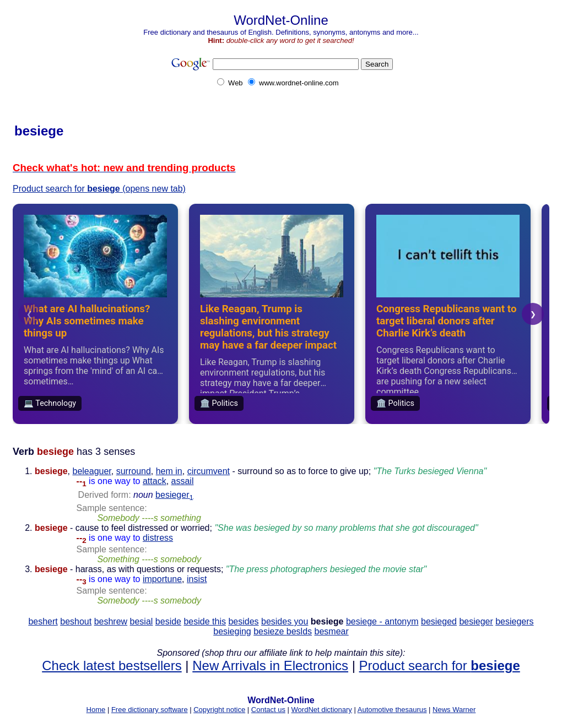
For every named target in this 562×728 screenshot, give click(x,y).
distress (158, 538)
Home (96, 710)
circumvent (209, 471)
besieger (174, 495)
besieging (232, 631)
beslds (299, 631)
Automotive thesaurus (392, 710)
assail (183, 481)
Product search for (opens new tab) (99, 189)
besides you (285, 621)
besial (142, 621)
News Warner (454, 710)
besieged (439, 621)
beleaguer (91, 471)
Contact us (268, 710)
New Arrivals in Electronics (270, 665)
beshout (76, 621)
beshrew (111, 621)
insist (197, 579)
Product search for (440, 665)
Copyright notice (219, 710)
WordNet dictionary (322, 710)
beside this (205, 621)
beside (168, 621)
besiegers (514, 621)
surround (134, 471)
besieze (270, 631)
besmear (332, 631)
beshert (43, 621)
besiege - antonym (382, 621)
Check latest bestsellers (112, 665)
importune (162, 579)
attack (155, 481)
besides (243, 621)
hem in (169, 471)
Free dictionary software (150, 710)
